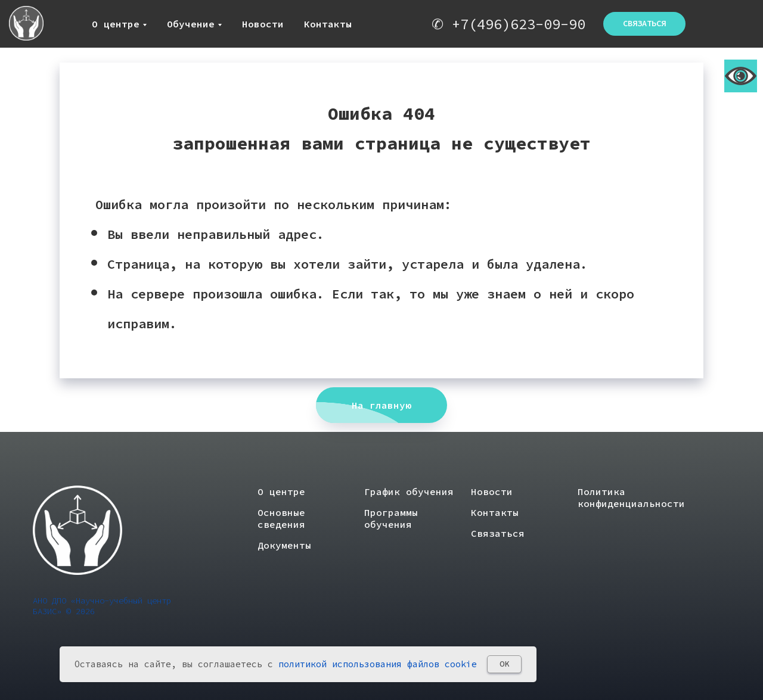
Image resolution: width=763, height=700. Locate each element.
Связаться (498, 533)
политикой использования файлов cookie (378, 664)
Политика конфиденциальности (631, 497)
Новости (263, 24)
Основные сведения (281, 518)
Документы (284, 545)
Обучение (191, 24)
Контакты (328, 24)
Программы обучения (391, 518)
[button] (644, 24)
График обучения (409, 491)
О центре (116, 24)
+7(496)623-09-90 (519, 24)
